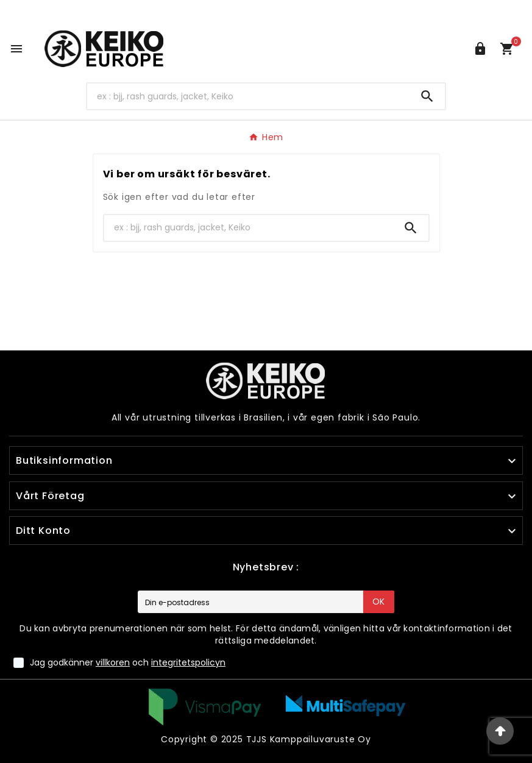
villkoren (113, 662)
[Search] (248, 96)
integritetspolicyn (188, 662)
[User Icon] (480, 49)
